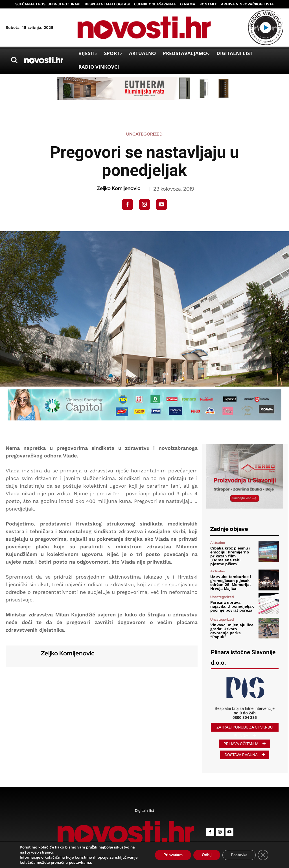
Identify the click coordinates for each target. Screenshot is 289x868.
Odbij (206, 855)
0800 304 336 (245, 717)
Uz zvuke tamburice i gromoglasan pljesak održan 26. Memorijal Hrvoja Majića (231, 583)
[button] (14, 60)
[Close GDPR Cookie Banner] (263, 855)
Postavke (239, 855)
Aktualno (218, 543)
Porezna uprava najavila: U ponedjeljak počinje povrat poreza (232, 606)
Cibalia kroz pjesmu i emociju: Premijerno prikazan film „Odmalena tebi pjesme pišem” (230, 556)
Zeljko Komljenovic (118, 188)
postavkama (80, 863)
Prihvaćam (173, 855)
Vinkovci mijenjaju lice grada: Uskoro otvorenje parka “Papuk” (232, 631)
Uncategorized (144, 134)
